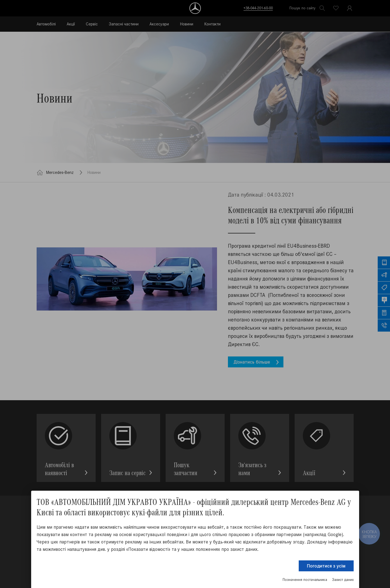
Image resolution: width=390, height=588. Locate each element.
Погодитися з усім (326, 566)
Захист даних (343, 580)
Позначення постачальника (305, 580)
